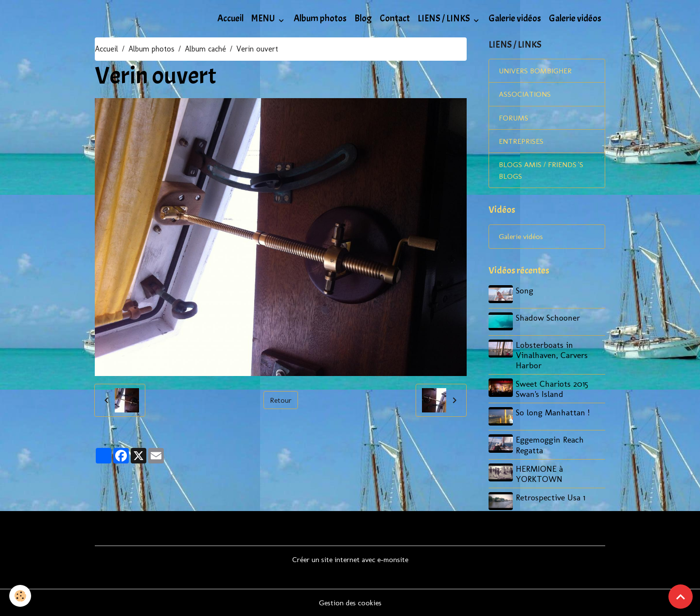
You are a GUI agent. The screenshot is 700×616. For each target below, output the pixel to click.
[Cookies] (21, 596)
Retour (280, 400)
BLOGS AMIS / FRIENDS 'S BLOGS (543, 172)
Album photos (320, 18)
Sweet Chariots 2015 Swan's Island (553, 390)
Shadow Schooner (549, 319)
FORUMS (514, 119)
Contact (395, 18)
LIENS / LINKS (445, 18)
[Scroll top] (681, 597)
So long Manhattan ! (554, 413)
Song (525, 293)
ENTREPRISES (522, 143)
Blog (363, 18)
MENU (264, 18)
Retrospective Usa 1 (551, 497)
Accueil (230, 18)
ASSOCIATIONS (525, 95)
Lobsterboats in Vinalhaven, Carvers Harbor (553, 356)
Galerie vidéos (515, 18)
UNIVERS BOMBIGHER (537, 71)
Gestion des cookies (350, 602)
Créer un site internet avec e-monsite (350, 559)
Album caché (205, 49)
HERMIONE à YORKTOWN (540, 474)
